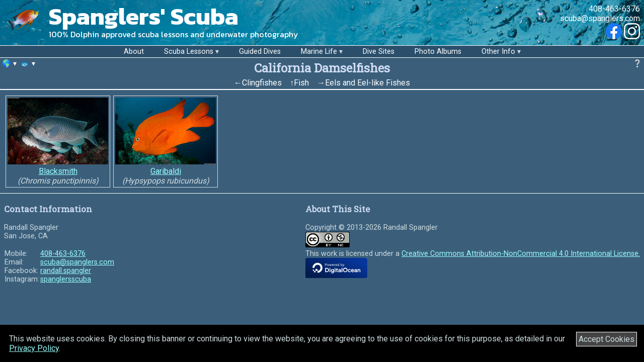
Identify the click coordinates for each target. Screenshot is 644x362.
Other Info (498, 52)
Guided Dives (260, 52)
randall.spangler (66, 271)
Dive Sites (379, 52)
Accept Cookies (607, 339)
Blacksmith (58, 171)
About (134, 52)
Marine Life (319, 52)
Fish (301, 83)
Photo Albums (438, 52)
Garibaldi (166, 171)
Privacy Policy (34, 348)
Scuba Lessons (189, 52)
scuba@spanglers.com (600, 18)
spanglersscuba (66, 279)
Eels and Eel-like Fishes (368, 83)
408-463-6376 (614, 9)
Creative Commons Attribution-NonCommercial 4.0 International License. (521, 254)
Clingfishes (262, 83)
